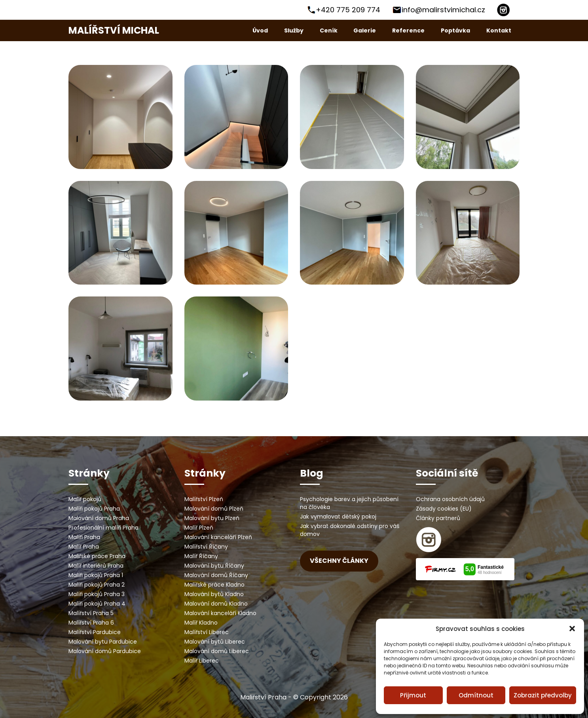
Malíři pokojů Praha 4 (97, 604)
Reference (408, 30)
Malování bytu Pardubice (103, 642)
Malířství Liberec (207, 632)
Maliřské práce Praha (97, 556)
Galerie (365, 30)
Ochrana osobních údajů (450, 499)
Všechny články (339, 561)
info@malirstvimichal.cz (443, 10)
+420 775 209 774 (348, 10)
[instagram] (429, 539)
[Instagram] (503, 10)
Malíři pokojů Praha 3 (97, 594)
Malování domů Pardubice (105, 651)
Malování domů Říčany (216, 575)
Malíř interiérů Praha (96, 566)
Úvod (260, 30)
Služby (294, 30)
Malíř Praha (84, 547)
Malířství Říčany (206, 547)
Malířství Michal (114, 30)
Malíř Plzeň (199, 528)
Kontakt (499, 30)
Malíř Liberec (202, 661)
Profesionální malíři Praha (103, 528)
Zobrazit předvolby (543, 695)
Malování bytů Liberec (215, 642)
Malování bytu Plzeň (212, 518)
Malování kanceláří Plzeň (218, 537)
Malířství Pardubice (95, 632)
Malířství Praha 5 (91, 613)
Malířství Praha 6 (91, 623)
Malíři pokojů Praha (94, 509)
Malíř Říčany (201, 556)
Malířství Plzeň (204, 499)
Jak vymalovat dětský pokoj (338, 517)
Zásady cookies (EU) (444, 509)
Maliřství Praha (263, 697)
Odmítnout (476, 695)
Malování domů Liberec (217, 651)
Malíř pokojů (85, 499)
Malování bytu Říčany (214, 566)
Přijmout (413, 695)
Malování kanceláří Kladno (220, 613)
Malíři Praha (84, 537)
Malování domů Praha (99, 518)
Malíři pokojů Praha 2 (97, 585)
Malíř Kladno (201, 623)
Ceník (329, 30)
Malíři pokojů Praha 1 (96, 575)
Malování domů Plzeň (214, 509)
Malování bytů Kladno (214, 594)
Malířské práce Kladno (214, 585)
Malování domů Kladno (216, 604)
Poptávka (455, 30)
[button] (572, 629)
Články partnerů (438, 518)
